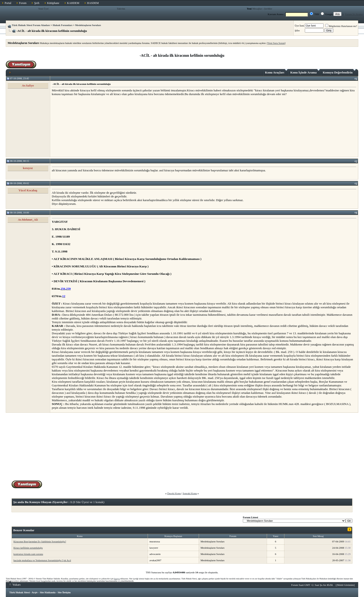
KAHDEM (73, 3)
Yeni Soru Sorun (276, 43)
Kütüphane (53, 3)
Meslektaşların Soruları (88, 25)
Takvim (121, 9)
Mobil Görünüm (346, 585)
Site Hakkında (48, 592)
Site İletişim (64, 592)
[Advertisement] (87, 126)
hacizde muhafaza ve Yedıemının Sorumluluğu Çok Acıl (42, 560)
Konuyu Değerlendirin (339, 72)
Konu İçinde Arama (305, 72)
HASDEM (93, 3)
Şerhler (268, 9)
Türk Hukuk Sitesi (19, 592)
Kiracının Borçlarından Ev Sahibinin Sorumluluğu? (40, 541)
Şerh (37, 3)
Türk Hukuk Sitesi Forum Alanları (31, 25)
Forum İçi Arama (354, 14)
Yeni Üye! (43, 9)
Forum (23, 3)
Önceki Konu (174, 493)
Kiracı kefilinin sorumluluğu (28, 548)
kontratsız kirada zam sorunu (28, 554)
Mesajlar (257, 9)
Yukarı (15, 585)
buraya (117, 579)
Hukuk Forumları (63, 25)
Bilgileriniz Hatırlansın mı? (341, 26)
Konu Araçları (276, 72)
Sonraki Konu (190, 493)
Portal (8, 3)
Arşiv (35, 592)
